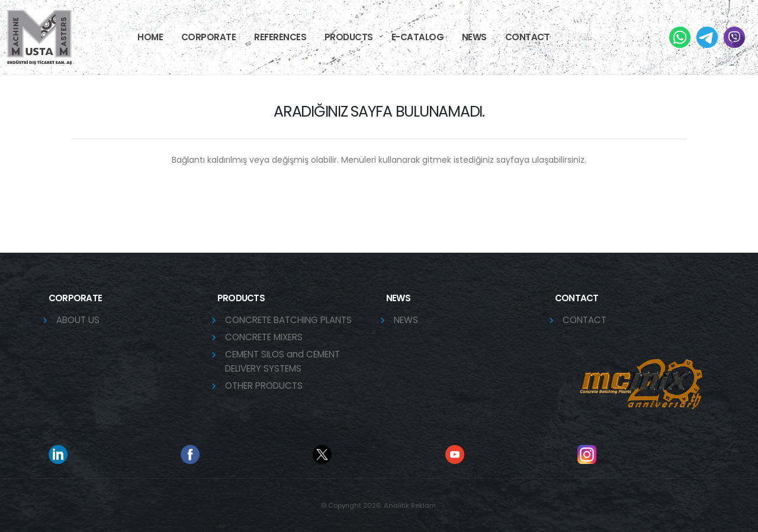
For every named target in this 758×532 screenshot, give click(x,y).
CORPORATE (209, 37)
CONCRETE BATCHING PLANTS (288, 320)
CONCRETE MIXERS (264, 337)
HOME (150, 37)
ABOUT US (78, 320)
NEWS (474, 37)
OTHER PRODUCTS (264, 386)
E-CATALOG (418, 37)
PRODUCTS (349, 37)
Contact (528, 37)
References (280, 37)
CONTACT (584, 320)
